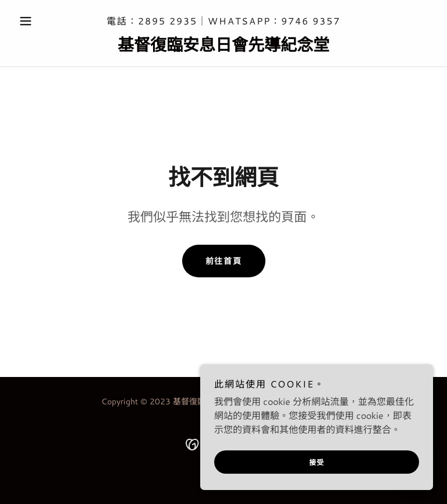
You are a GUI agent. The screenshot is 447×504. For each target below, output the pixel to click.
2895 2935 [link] (168, 21)
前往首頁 (224, 261)
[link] (223, 47)
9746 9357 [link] (311, 21)
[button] (45, 21)
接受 (317, 462)
